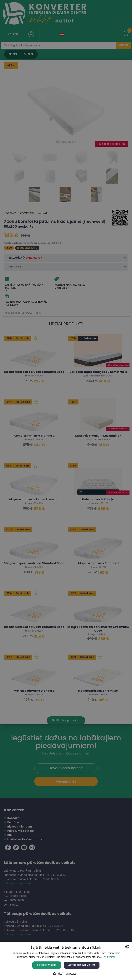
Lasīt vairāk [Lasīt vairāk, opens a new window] (109, 957)
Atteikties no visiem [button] (82, 965)
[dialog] (66, 490)
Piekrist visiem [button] (47, 965)
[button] (66, 974)
